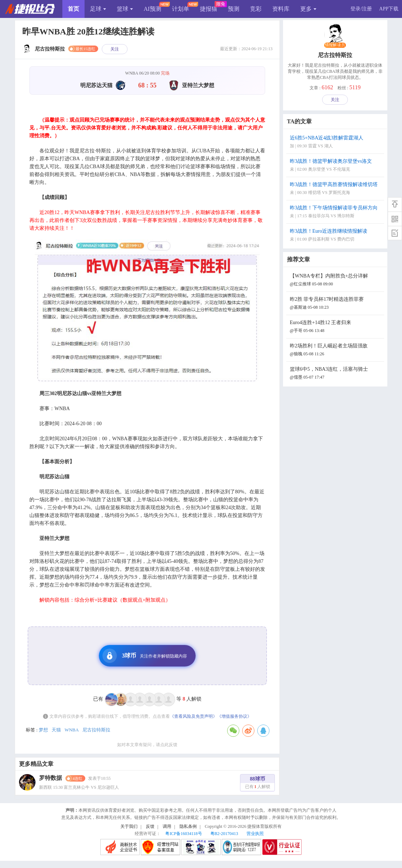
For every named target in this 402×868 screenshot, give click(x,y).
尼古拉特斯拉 (96, 730)
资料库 (281, 9)
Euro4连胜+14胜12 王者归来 (336, 327)
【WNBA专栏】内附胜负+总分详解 (336, 281)
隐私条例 (188, 826)
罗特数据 (51, 778)
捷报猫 (209, 9)
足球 (98, 9)
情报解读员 (335, 45)
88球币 (258, 784)
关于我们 (129, 826)
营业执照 (255, 834)
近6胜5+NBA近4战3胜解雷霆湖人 (336, 143)
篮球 (125, 9)
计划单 (181, 9)
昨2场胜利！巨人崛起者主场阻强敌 (336, 350)
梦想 (43, 730)
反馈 (150, 826)
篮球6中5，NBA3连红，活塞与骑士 (336, 374)
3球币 (145, 656)
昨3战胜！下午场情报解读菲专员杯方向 (336, 212)
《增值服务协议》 (234, 716)
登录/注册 (361, 9)
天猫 (56, 730)
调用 (167, 826)
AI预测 (152, 9)
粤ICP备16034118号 (183, 834)
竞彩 (256, 9)
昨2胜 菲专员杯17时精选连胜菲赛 (336, 304)
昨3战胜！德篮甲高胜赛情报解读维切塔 (336, 189)
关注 (115, 49)
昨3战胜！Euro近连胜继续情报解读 (336, 236)
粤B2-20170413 (224, 834)
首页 (73, 9)
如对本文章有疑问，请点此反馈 (147, 745)
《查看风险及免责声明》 (193, 716)
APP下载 (389, 9)
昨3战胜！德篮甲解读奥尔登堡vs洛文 (336, 166)
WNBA (72, 730)
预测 (234, 9)
